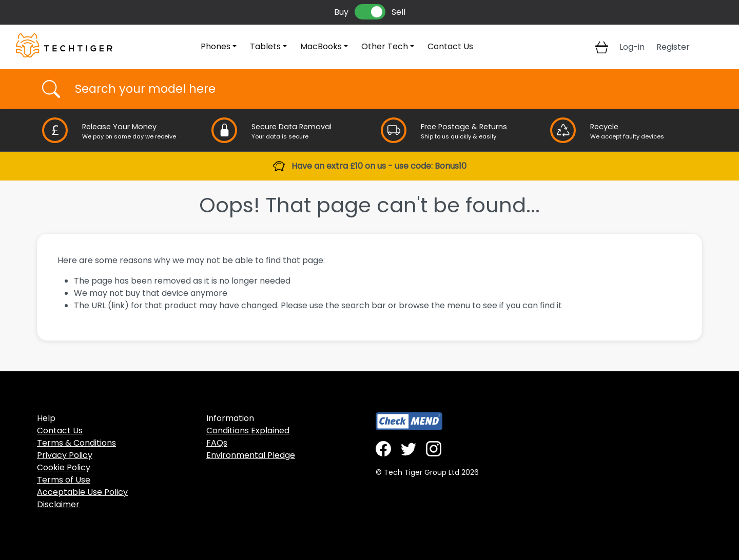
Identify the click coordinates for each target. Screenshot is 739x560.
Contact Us (450, 46)
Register (673, 47)
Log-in (632, 47)
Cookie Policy (64, 467)
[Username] (378, 89)
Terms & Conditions (76, 443)
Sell (398, 12)
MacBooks (321, 46)
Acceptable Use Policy (82, 492)
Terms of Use (64, 480)
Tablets (265, 46)
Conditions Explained (248, 431)
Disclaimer (58, 504)
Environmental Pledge (251, 455)
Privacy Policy (65, 455)
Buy (341, 12)
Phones (216, 46)
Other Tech (385, 46)
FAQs (217, 443)
